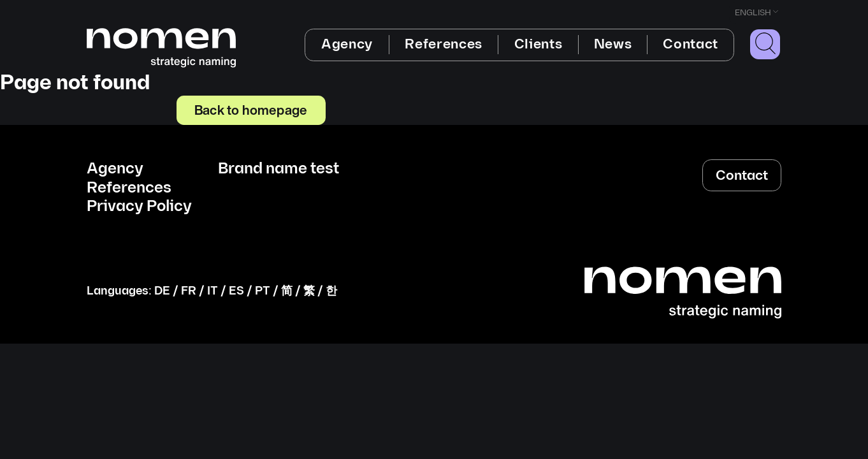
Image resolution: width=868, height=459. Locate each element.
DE (162, 291)
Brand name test (278, 169)
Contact (691, 44)
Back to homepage (251, 110)
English (753, 13)
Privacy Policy (139, 207)
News (613, 44)
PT (263, 291)
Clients (539, 44)
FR (189, 291)
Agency (347, 44)
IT (213, 291)
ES (236, 291)
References (444, 44)
